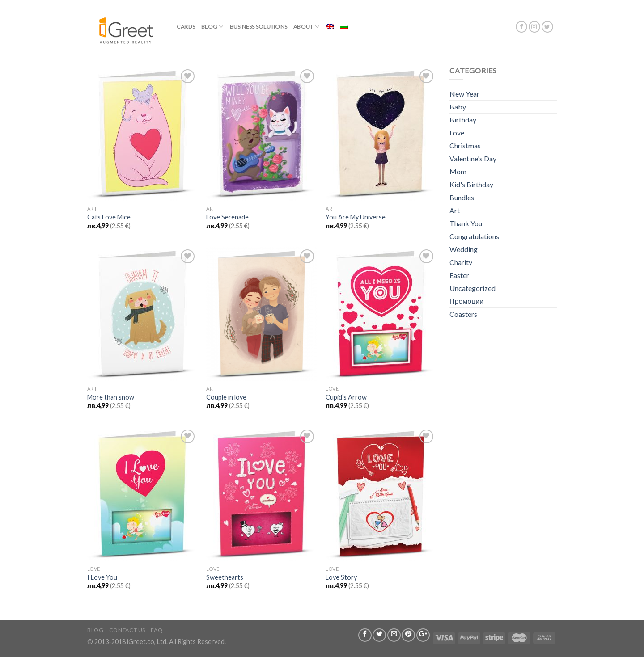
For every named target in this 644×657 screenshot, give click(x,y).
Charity (461, 262)
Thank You (466, 223)
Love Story (341, 577)
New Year (464, 94)
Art (455, 210)
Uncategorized (472, 288)
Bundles (462, 197)
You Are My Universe (356, 217)
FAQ (157, 630)
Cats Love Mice (109, 217)
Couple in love (226, 397)
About (306, 27)
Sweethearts (225, 577)
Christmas (465, 145)
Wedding (464, 249)
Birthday (463, 120)
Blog (212, 27)
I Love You (102, 577)
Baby (458, 107)
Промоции (466, 301)
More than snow (111, 397)
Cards (186, 27)
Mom (458, 171)
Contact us (127, 630)
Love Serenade (227, 217)
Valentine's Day (473, 158)
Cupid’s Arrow (346, 397)
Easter (459, 275)
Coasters (463, 314)
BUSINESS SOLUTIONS (258, 27)
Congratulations (474, 236)
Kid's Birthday (471, 184)
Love (457, 133)
